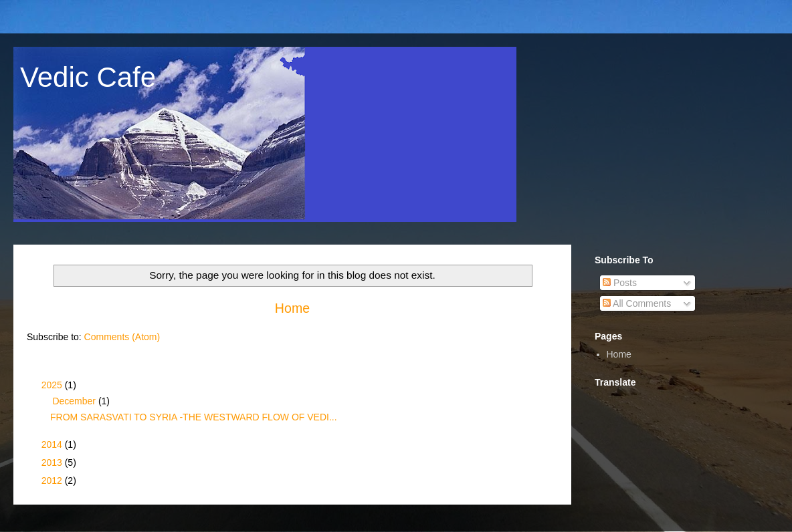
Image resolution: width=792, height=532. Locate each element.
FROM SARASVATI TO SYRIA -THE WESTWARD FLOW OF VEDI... (194, 417)
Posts (620, 283)
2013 (53, 462)
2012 (53, 481)
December (75, 401)
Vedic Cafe (88, 77)
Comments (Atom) (122, 337)
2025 (53, 385)
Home (292, 308)
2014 (53, 444)
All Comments (637, 303)
